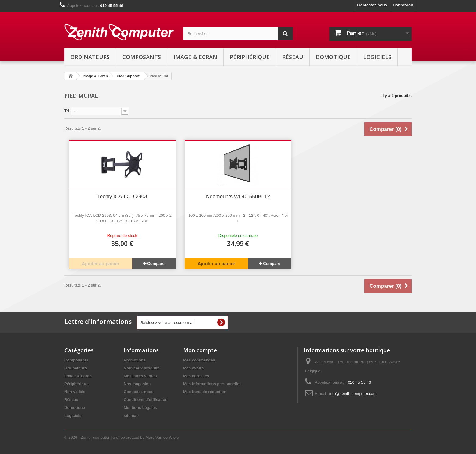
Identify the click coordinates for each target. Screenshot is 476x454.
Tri (67, 111)
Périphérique (250, 57)
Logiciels (377, 57)
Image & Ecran (195, 57)
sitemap (131, 415)
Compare (156, 264)
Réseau (293, 57)
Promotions (135, 360)
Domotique (333, 57)
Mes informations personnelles (212, 384)
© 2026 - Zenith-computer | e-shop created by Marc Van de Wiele (121, 437)
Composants (142, 57)
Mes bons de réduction (205, 392)
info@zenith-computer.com (353, 394)
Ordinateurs (90, 57)
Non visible (75, 392)
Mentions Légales (140, 408)
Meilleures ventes (140, 376)
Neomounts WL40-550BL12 (238, 197)
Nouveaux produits (142, 368)
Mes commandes (199, 360)
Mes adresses (196, 376)
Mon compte (200, 350)
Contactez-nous (372, 5)
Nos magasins (137, 384)
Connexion (403, 5)
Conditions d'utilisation (146, 400)
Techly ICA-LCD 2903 (122, 197)
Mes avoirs (193, 368)
